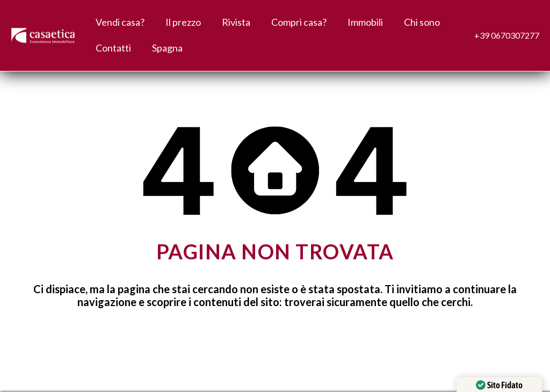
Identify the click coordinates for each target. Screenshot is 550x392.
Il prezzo (183, 22)
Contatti (113, 48)
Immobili (365, 22)
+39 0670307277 (507, 35)
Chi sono (422, 22)
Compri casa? (299, 22)
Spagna (167, 48)
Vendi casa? (120, 22)
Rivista (236, 22)
